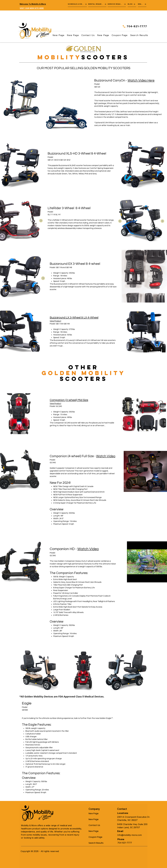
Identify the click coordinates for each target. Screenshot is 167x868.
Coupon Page (95, 837)
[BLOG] (132, 4)
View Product (55, 321)
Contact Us (94, 825)
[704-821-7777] (134, 26)
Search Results (95, 843)
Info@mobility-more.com (129, 835)
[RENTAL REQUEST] (97, 4)
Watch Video (106, 456)
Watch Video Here (141, 80)
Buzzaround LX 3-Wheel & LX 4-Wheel (74, 318)
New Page (94, 813)
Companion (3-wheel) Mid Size (69, 400)
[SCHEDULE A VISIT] (77, 4)
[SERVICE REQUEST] (117, 4)
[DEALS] (142, 4)
